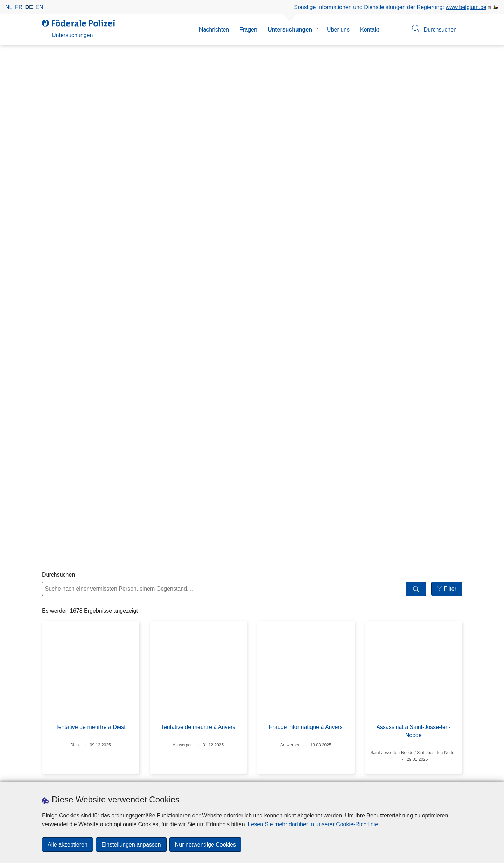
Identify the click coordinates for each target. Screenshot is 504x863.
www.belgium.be (466, 7)
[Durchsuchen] (416, 177)
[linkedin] (304, 775)
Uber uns (338, 30)
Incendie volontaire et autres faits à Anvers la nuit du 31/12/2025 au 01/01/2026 (198, 642)
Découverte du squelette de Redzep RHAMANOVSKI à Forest (414, 482)
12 (323, 721)
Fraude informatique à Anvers (306, 315)
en (40, 7)
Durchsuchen (58, 162)
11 (306, 721)
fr (19, 7)
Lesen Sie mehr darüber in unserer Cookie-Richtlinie (313, 824)
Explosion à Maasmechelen (306, 478)
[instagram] (291, 775)
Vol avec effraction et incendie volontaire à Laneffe (413, 638)
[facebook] (277, 775)
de (29, 7)
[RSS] (332, 775)
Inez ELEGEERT (91, 634)
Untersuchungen (290, 30)
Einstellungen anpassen (131, 845)
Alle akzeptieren (68, 845)
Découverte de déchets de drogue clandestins (306, 638)
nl (9, 7)
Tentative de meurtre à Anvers (198, 315)
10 (289, 721)
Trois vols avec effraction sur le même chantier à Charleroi (198, 482)
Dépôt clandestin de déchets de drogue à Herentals (91, 482)
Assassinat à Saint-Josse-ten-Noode (413, 319)
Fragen (248, 30)
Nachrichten (214, 30)
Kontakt (370, 30)
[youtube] (318, 775)
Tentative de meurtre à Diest (91, 315)
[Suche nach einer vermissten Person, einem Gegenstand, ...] (224, 177)
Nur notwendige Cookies (205, 845)
